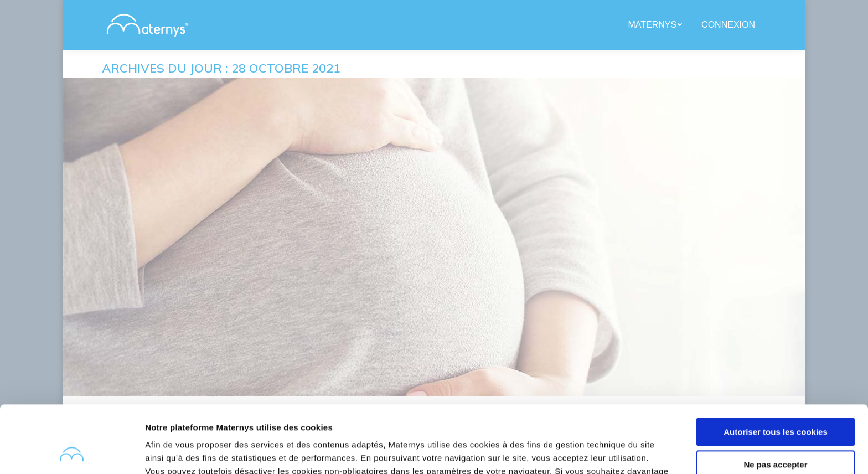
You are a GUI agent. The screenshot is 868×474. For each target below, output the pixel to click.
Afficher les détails (182, 452)
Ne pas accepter (775, 401)
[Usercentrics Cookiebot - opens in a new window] (72, 452)
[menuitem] (656, 25)
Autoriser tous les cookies (776, 369)
